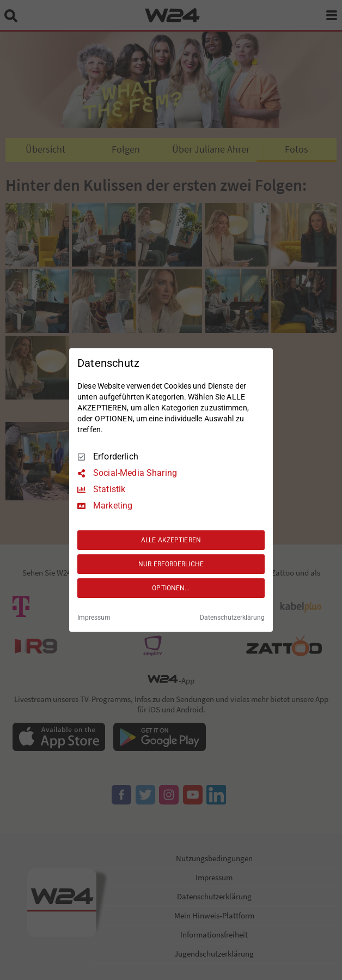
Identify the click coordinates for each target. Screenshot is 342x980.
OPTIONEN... (171, 588)
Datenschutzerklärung (232, 618)
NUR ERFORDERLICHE (171, 564)
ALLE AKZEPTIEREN (171, 540)
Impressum (94, 618)
